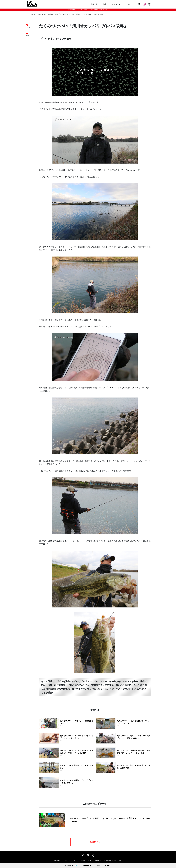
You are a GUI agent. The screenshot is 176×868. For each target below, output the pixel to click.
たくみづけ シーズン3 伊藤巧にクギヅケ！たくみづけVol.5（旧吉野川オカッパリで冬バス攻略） (65, 14)
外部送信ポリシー (87, 860)
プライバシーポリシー (71, 860)
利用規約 (98, 860)
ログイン (129, 4)
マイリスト (116, 4)
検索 (105, 4)
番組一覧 (94, 4)
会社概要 (57, 860)
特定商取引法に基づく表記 (113, 860)
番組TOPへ (95, 842)
